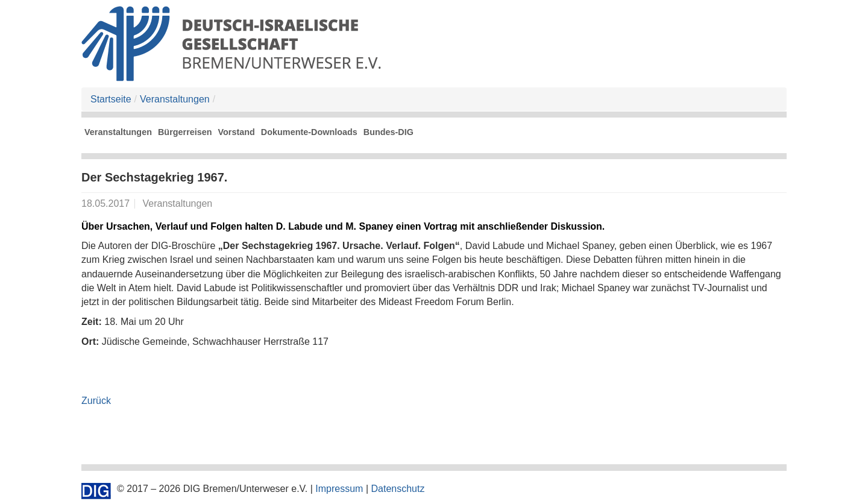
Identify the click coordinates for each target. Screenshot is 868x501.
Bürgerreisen (185, 132)
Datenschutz (398, 489)
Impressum (339, 489)
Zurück (96, 401)
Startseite (111, 99)
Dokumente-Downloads (309, 132)
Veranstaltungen (175, 99)
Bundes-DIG (388, 132)
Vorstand (237, 132)
